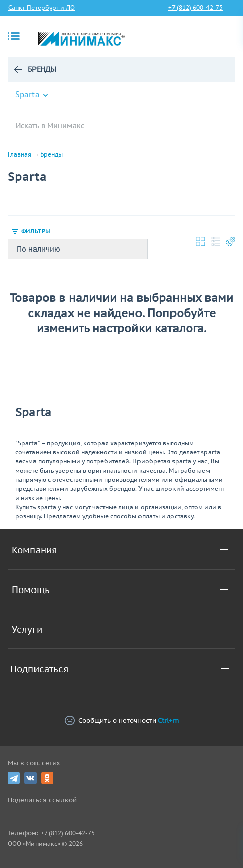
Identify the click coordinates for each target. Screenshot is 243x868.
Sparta (32, 94)
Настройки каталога (231, 241)
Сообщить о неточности (122, 720)
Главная (20, 154)
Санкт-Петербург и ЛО (41, 7)
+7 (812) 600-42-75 (196, 7)
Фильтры (36, 231)
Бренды (42, 69)
